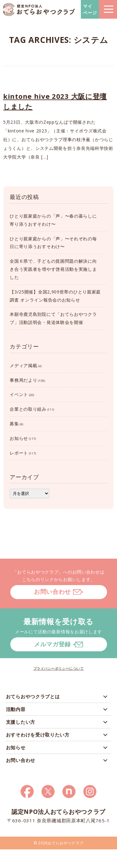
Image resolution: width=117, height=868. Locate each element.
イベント (19, 394)
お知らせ (19, 438)
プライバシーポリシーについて (59, 668)
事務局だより (23, 380)
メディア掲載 (23, 365)
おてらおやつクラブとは (33, 696)
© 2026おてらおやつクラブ (59, 843)
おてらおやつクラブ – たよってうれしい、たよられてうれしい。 (39, 9)
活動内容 (16, 709)
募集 (14, 424)
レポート (19, 453)
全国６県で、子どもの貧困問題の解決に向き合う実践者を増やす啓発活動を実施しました (53, 269)
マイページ (90, 9)
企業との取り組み (28, 409)
